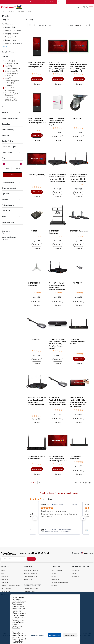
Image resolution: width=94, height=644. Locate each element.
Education (44, 2)
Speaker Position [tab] (8, 141)
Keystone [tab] (5, 113)
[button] (37, 84)
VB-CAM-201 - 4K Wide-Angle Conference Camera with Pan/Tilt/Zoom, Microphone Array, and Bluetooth (57, 344)
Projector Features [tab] (8, 205)
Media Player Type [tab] (8, 222)
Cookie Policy (16, 626)
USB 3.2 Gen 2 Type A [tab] (9, 147)
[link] (59, 530)
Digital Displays (21, 11)
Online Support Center (31, 589)
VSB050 (34, 231)
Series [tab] (4, 217)
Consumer (61, 2)
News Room (76, 570)
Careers (54, 576)
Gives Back (55, 586)
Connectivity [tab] (6, 107)
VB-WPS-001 (78, 283)
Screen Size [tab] (6, 124)
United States (87, 553)
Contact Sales (37, 419)
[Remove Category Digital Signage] (4, 44)
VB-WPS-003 (36, 339)
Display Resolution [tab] (8, 182)
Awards (54, 573)
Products (11, 11)
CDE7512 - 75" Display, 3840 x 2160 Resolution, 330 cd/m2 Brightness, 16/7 (58, 459)
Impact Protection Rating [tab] (10, 118)
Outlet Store (4, 580)
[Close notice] (77, 635)
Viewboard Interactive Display (10, 586)
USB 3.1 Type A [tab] (7, 153)
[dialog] (47, 618)
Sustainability (56, 580)
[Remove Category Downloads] (4, 34)
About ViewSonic (57, 570)
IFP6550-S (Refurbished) (37, 175)
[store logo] (39, 7)
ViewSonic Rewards (30, 573)
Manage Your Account (31, 570)
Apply (12, 175)
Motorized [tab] (5, 135)
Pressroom (76, 576)
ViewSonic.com (34, 2)
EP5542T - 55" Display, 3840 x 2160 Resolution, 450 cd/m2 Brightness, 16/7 (37, 121)
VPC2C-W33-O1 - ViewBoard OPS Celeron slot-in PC (78, 342)
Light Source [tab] (6, 194)
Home (4, 11)
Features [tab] (5, 200)
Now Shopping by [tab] (8, 24)
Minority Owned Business (60, 583)
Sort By (70, 26)
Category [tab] (5, 56)
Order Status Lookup (31, 576)
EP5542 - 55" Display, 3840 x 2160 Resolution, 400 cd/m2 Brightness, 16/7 (36, 65)
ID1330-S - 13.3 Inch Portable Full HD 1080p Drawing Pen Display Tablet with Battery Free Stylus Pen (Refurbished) (79, 402)
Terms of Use (16, 628)
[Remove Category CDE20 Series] (4, 31)
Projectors (4, 573)
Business (53, 2)
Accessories (4, 576)
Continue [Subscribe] (31, 559)
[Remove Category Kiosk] (4, 40)
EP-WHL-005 (78, 118)
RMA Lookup (28, 580)
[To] (17, 169)
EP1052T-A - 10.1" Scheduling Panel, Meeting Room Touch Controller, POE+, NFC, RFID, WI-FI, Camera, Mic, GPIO (78, 67)
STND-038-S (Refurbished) (79, 231)
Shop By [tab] (30, 20)
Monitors (3, 570)
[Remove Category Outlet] (4, 27)
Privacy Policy (16, 624)
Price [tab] (4, 158)
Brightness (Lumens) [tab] (9, 188)
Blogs (74, 573)
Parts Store (4, 583)
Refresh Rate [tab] (6, 211)
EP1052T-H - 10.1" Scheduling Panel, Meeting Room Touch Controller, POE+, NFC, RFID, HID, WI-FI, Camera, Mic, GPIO (57, 67)
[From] (7, 169)
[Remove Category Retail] (4, 37)
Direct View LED (6, 589)
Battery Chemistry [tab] (8, 130)
